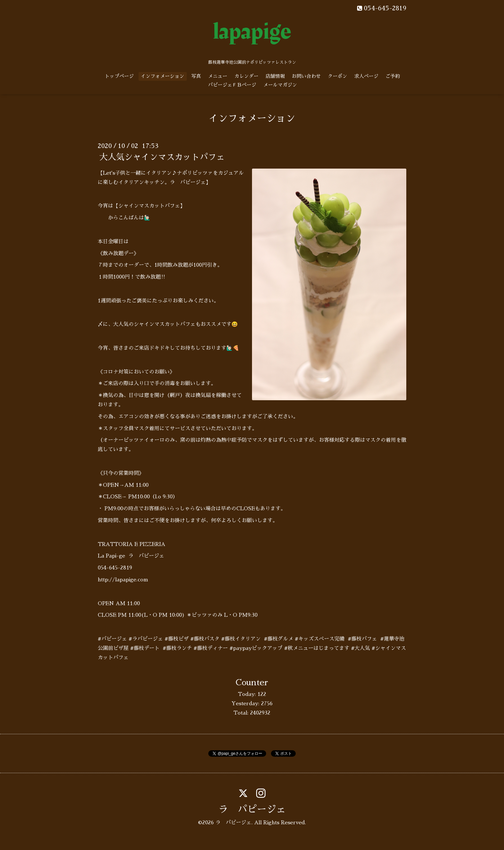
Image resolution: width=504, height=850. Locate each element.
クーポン (337, 76)
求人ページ (366, 76)
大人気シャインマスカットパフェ (162, 157)
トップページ (119, 76)
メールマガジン (280, 85)
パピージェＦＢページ (232, 85)
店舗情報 (275, 76)
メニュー (218, 76)
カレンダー (246, 76)
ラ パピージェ (252, 809)
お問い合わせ (306, 76)
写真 (196, 76)
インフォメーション (162, 76)
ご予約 (393, 76)
